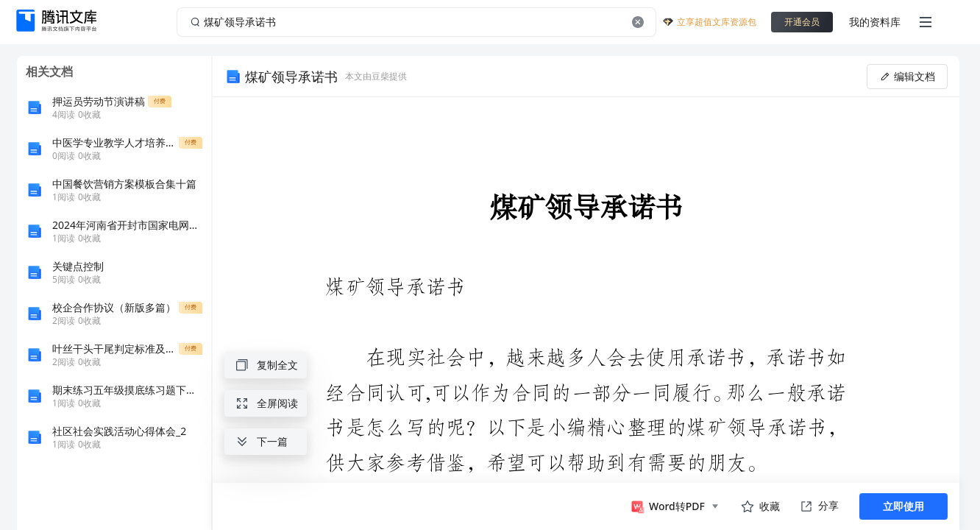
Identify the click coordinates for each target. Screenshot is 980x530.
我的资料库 (875, 22)
